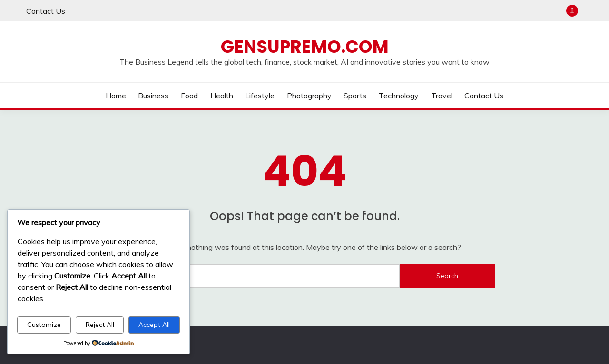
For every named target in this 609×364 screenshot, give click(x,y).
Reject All (100, 325)
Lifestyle (260, 96)
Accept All (154, 325)
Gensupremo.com (305, 47)
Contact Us (46, 11)
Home (116, 96)
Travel (442, 96)
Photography (309, 96)
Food (189, 96)
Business (153, 96)
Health (222, 96)
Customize (44, 325)
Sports (355, 96)
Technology (399, 96)
